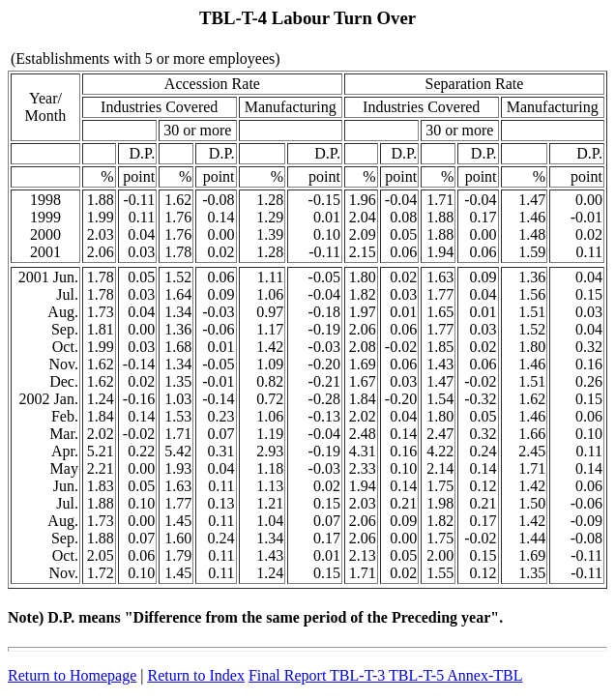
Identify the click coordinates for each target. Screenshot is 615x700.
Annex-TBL (484, 675)
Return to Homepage (72, 675)
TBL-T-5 (418, 675)
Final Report (289, 675)
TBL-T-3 (359, 675)
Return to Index (196, 675)
